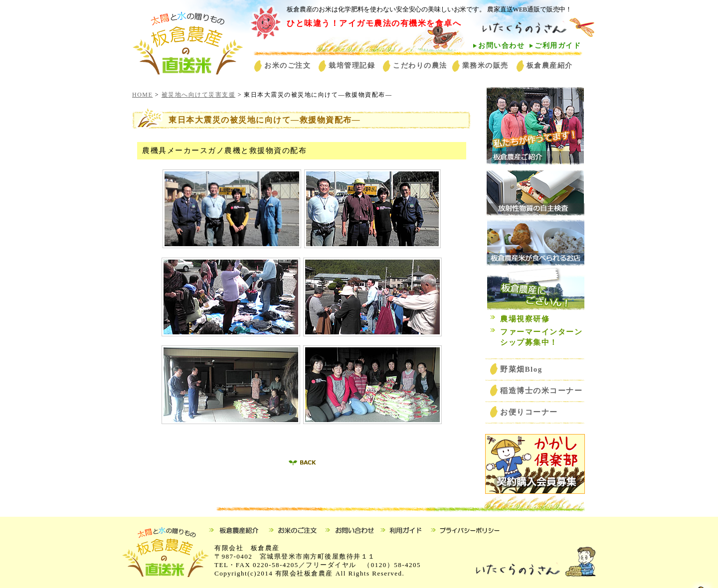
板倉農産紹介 (550, 66)
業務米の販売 (485, 66)
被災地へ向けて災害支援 (199, 95)
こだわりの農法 (420, 66)
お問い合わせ (501, 46)
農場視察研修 (525, 319)
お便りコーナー (529, 412)
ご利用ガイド (558, 46)
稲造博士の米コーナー (541, 391)
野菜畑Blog (525, 369)
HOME (142, 95)
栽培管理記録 (352, 66)
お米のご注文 (287, 66)
